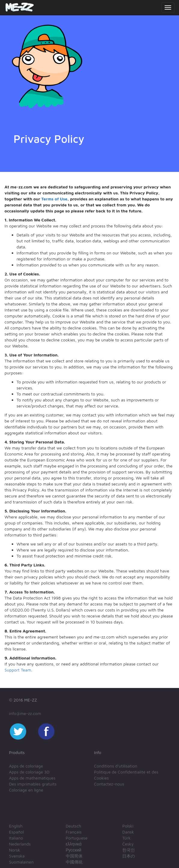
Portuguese (77, 838)
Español (16, 832)
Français (74, 832)
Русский (74, 850)
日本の (129, 856)
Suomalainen (21, 862)
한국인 (129, 850)
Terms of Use (55, 199)
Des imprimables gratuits (33, 784)
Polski (128, 826)
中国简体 (74, 856)
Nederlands (20, 844)
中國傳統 (74, 862)
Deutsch (74, 826)
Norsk (15, 850)
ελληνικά (74, 844)
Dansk (128, 832)
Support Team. (18, 670)
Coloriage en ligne (26, 790)
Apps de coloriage (26, 766)
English (16, 826)
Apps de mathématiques (32, 778)
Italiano (16, 838)
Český (128, 844)
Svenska (17, 856)
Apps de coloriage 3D (29, 772)
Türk (126, 838)
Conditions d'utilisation (116, 766)
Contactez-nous (109, 784)
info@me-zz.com (25, 713)
